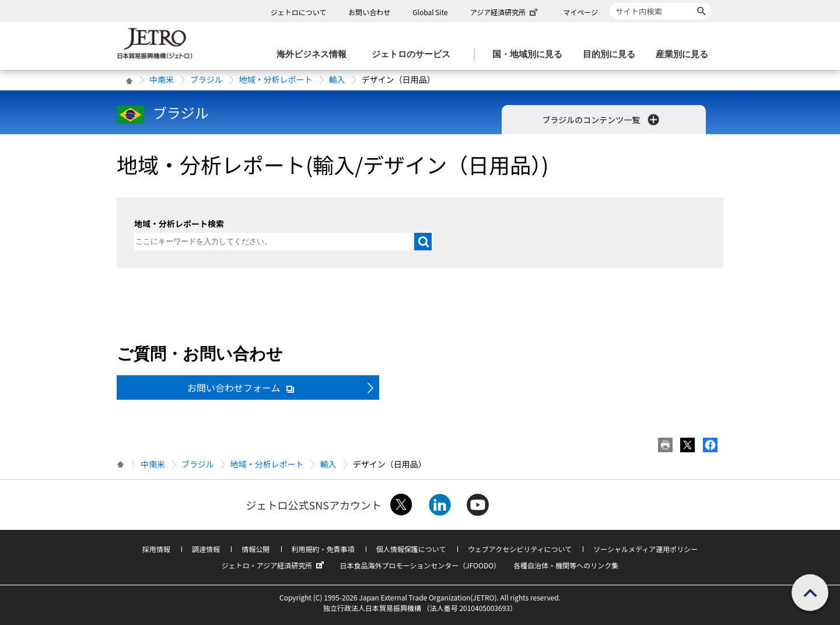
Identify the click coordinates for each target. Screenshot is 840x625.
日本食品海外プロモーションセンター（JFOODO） (420, 565)
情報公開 (256, 549)
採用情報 (156, 549)
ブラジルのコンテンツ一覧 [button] (602, 120)
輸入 (337, 79)
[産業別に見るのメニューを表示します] (685, 55)
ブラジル (206, 79)
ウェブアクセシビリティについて (520, 549)
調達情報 (206, 549)
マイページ (580, 12)
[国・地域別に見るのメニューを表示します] (531, 55)
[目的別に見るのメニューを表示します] (612, 55)
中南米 (162, 79)
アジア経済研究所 (505, 12)
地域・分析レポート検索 (179, 224)
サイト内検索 (609, 3)
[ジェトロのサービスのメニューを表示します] (414, 55)
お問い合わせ (369, 12)
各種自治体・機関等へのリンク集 (566, 565)
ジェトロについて (299, 12)
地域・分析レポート (276, 79)
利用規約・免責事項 (323, 549)
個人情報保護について (411, 549)
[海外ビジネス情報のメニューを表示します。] (315, 55)
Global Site (430, 12)
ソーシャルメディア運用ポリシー (645, 549)
